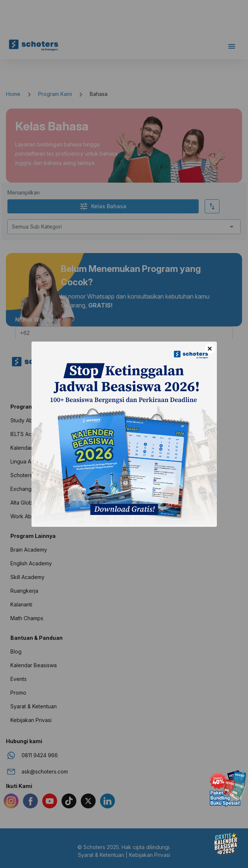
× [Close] (210, 349)
